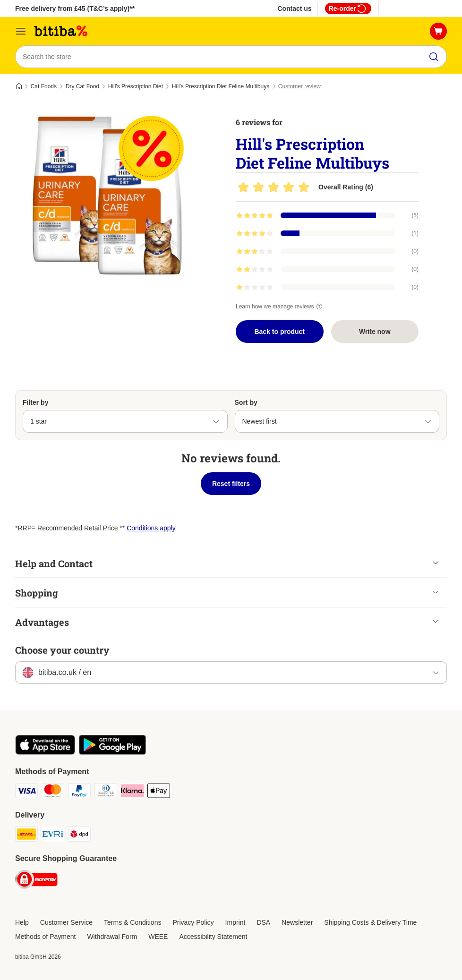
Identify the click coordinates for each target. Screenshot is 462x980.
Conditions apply (151, 528)
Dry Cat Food (82, 86)
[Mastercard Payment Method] (53, 792)
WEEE (158, 937)
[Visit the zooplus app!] (45, 752)
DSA (263, 922)
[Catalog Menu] (21, 31)
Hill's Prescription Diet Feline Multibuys (221, 86)
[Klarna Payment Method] (132, 792)
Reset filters (231, 484)
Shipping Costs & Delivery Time (370, 922)
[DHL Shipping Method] (26, 836)
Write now (375, 332)
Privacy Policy (193, 922)
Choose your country (62, 650)
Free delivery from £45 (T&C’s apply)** (75, 9)
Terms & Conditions (133, 922)
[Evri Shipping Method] (53, 836)
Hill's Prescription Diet (136, 86)
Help (22, 922)
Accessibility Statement (213, 937)
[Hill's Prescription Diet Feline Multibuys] (105, 196)
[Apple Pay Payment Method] (159, 792)
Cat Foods (44, 86)
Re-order (348, 9)
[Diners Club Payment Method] (106, 792)
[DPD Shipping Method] (79, 836)
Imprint (235, 922)
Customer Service (66, 922)
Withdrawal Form (112, 937)
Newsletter (297, 922)
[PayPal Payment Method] (79, 792)
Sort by (246, 402)
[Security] (36, 881)
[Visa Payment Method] (26, 792)
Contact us (294, 9)
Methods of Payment (45, 937)
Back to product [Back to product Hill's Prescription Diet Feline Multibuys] (279, 332)
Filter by (35, 402)
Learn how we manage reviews (280, 307)
